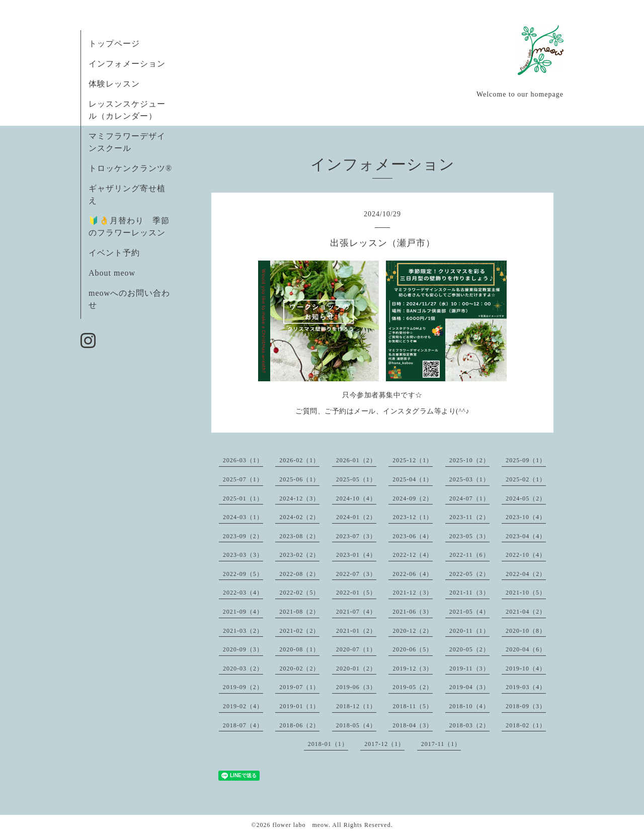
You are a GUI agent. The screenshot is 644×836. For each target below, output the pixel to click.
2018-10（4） (469, 706)
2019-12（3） (413, 668)
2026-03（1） (243, 460)
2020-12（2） (413, 631)
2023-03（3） (243, 555)
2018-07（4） (243, 725)
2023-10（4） (526, 517)
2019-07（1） (299, 687)
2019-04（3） (469, 687)
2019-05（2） (413, 687)
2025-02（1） (526, 479)
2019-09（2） (243, 687)
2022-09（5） (243, 574)
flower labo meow (300, 825)
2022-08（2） (299, 574)
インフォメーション (127, 64)
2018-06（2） (299, 725)
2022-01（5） (356, 593)
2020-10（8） (526, 631)
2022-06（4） (413, 574)
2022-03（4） (243, 593)
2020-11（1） (469, 631)
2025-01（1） (243, 498)
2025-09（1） (526, 460)
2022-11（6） (469, 555)
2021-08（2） (299, 612)
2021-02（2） (299, 631)
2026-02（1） (299, 460)
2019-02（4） (243, 706)
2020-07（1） (356, 649)
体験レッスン (114, 84)
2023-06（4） (413, 536)
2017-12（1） (384, 744)
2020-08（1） (299, 649)
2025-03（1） (469, 479)
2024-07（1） (469, 498)
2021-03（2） (243, 631)
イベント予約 (114, 253)
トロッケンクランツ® (130, 168)
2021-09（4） (243, 612)
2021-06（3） (413, 612)
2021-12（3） (413, 593)
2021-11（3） (469, 593)
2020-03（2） (243, 668)
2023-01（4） (356, 555)
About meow (112, 273)
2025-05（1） (356, 479)
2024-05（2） (526, 498)
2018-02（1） (526, 725)
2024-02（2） (299, 517)
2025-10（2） (469, 460)
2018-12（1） (356, 706)
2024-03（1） (243, 517)
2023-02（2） (299, 555)
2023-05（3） (469, 536)
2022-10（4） (526, 555)
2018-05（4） (356, 725)
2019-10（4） (526, 668)
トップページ (114, 44)
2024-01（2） (356, 517)
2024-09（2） (413, 498)
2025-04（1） (413, 479)
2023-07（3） (356, 536)
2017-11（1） (441, 744)
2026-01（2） (356, 460)
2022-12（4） (413, 555)
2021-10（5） (526, 593)
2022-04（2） (526, 574)
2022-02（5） (299, 593)
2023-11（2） (469, 517)
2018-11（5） (413, 706)
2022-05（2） (469, 574)
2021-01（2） (356, 631)
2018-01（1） (328, 744)
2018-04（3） (413, 725)
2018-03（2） (469, 725)
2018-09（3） (526, 706)
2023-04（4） (526, 536)
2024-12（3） (299, 498)
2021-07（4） (356, 612)
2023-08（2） (299, 536)
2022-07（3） (356, 574)
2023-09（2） (243, 536)
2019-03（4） (526, 687)
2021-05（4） (469, 612)
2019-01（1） (299, 706)
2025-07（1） (243, 479)
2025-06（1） (299, 479)
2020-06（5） (413, 649)
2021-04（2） (526, 612)
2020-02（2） (299, 668)
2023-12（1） (413, 517)
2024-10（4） (356, 498)
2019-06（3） (356, 687)
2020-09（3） (243, 649)
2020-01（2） (356, 668)
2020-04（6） (526, 649)
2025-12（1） (413, 460)
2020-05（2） (469, 649)
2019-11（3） (469, 668)
